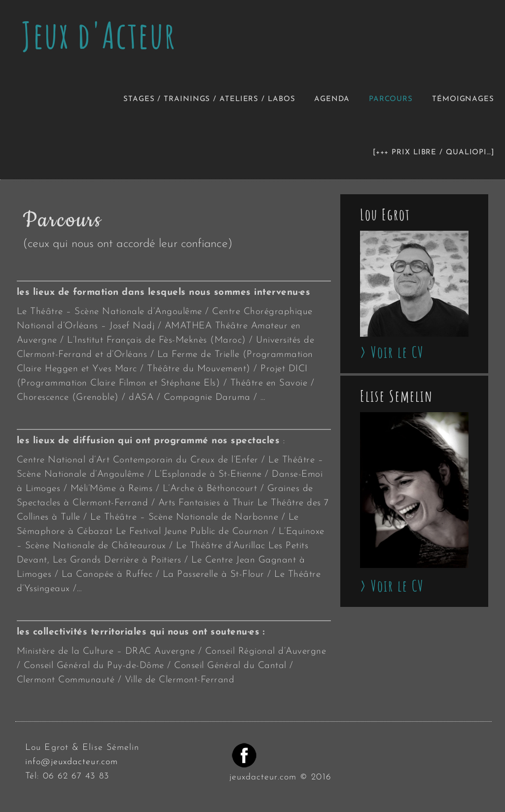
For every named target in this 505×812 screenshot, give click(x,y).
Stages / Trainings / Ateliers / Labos (209, 99)
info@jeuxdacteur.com (72, 762)
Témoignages (463, 99)
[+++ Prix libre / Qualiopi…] (433, 153)
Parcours (391, 99)
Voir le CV (397, 352)
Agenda (332, 99)
